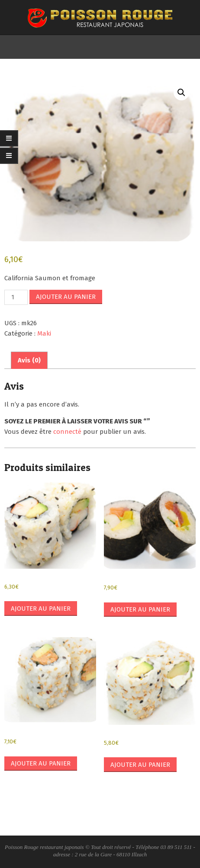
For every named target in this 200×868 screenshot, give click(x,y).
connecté (67, 432)
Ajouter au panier (66, 297)
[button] (181, 93)
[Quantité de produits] (16, 297)
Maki (44, 333)
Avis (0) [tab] (29, 360)
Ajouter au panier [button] (41, 609)
